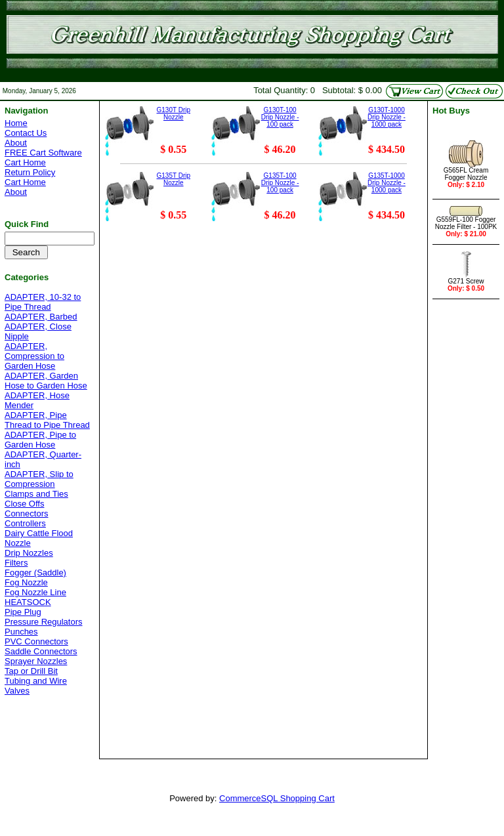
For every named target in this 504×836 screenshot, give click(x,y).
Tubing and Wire (36, 681)
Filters (16, 563)
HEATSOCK (28, 602)
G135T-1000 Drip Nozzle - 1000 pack (387, 183)
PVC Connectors (36, 641)
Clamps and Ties (36, 494)
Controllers (25, 523)
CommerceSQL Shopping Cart (277, 798)
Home (16, 123)
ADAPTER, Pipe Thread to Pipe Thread (47, 420)
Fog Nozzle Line (35, 592)
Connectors (26, 513)
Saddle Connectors (41, 651)
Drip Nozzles (29, 553)
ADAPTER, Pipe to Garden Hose (40, 440)
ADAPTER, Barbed (41, 317)
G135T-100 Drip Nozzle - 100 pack (280, 183)
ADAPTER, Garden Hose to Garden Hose (46, 381)
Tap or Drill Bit (31, 671)
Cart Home (25, 162)
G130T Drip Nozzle (174, 114)
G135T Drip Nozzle (174, 179)
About (16, 143)
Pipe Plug (23, 612)
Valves (17, 691)
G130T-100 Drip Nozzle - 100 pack (280, 117)
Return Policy (30, 172)
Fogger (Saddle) (35, 573)
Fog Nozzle (26, 582)
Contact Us (26, 133)
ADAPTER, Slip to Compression (39, 479)
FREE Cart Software (43, 153)
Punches (21, 632)
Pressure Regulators (44, 622)
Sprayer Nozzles (36, 661)
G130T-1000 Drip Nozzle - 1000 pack (387, 117)
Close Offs (24, 504)
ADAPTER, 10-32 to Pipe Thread (43, 302)
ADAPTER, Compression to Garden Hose (34, 356)
